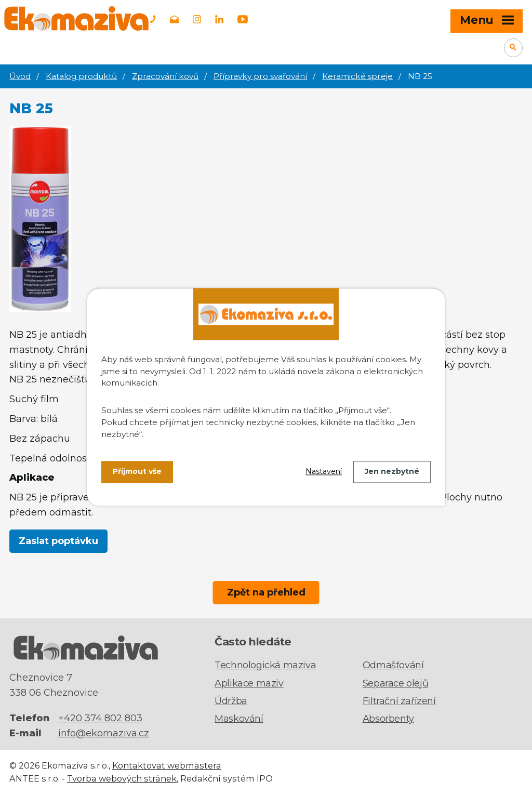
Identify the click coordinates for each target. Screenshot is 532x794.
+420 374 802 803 (100, 718)
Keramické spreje (357, 76)
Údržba (231, 701)
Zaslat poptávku (58, 541)
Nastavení (324, 472)
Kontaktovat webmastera (167, 765)
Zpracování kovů (165, 76)
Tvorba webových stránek (122, 778)
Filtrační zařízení (399, 701)
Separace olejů (395, 683)
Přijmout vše (137, 472)
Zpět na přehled (266, 592)
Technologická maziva (265, 665)
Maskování (239, 719)
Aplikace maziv (249, 683)
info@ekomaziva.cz (104, 733)
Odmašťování (393, 665)
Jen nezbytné (392, 472)
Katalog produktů (81, 76)
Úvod (20, 76)
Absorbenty (388, 719)
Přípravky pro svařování (260, 76)
